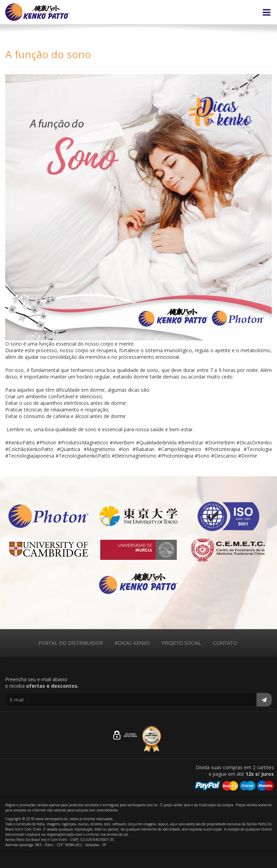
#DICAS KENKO (132, 643)
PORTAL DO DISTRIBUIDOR (71, 643)
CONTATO (225, 643)
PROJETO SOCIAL (182, 643)
